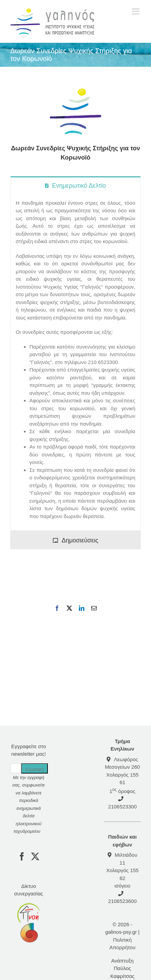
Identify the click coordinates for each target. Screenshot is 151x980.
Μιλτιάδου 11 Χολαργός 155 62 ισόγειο (122, 870)
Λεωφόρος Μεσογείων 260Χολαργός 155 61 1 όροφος (122, 775)
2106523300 (122, 807)
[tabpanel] (75, 363)
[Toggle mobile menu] (136, 11)
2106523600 (122, 901)
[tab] (75, 185)
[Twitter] (35, 856)
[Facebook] (22, 856)
